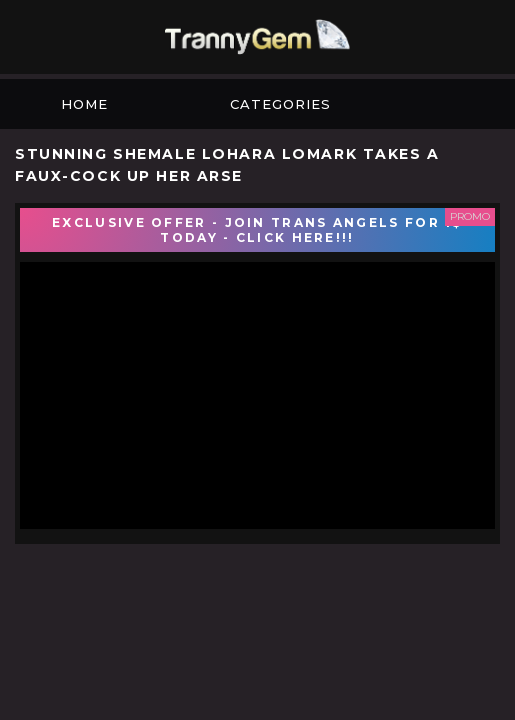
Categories (280, 104)
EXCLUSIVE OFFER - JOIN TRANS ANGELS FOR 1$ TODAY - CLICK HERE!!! (257, 230)
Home (84, 104)
